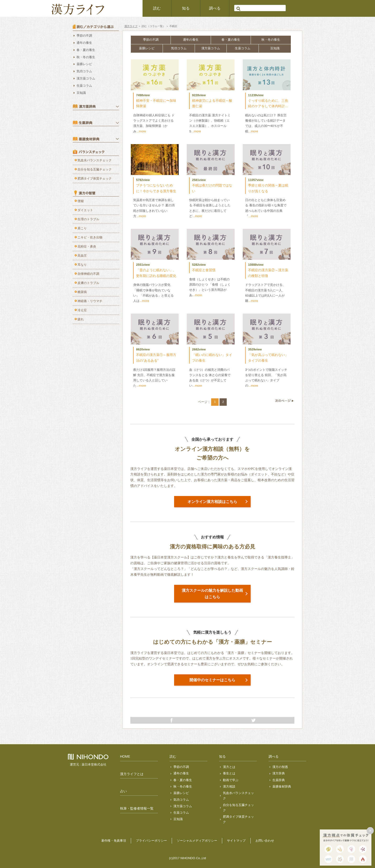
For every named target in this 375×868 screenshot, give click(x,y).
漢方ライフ (131, 26)
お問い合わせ (265, 841)
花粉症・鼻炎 (87, 246)
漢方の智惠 (280, 767)
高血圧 (82, 256)
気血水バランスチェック (95, 160)
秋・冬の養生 (271, 40)
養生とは (229, 773)
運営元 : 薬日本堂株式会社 (88, 764)
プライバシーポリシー (151, 841)
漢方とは (229, 767)
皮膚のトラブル (88, 283)
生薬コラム (243, 48)
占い (123, 791)
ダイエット (85, 210)
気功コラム (179, 48)
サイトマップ (236, 841)
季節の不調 (151, 40)
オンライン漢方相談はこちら (212, 502)
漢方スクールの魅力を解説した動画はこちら (212, 594)
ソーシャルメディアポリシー (197, 841)
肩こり (82, 228)
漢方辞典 (279, 773)
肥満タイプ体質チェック (95, 178)
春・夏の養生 (231, 40)
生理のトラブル (88, 219)
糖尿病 (82, 292)
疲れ (81, 319)
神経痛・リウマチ (90, 301)
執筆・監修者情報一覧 (137, 808)
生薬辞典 (279, 780)
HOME (125, 756)
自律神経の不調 (88, 274)
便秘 (81, 201)
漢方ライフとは (132, 774)
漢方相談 (229, 786)
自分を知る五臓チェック (95, 169)
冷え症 (82, 310)
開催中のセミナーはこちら (212, 680)
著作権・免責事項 (114, 841)
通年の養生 (191, 40)
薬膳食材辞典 (282, 786)
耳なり (82, 265)
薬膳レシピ (147, 48)
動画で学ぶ (231, 780)
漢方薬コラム (211, 48)
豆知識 (275, 48)
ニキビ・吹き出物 (90, 237)
